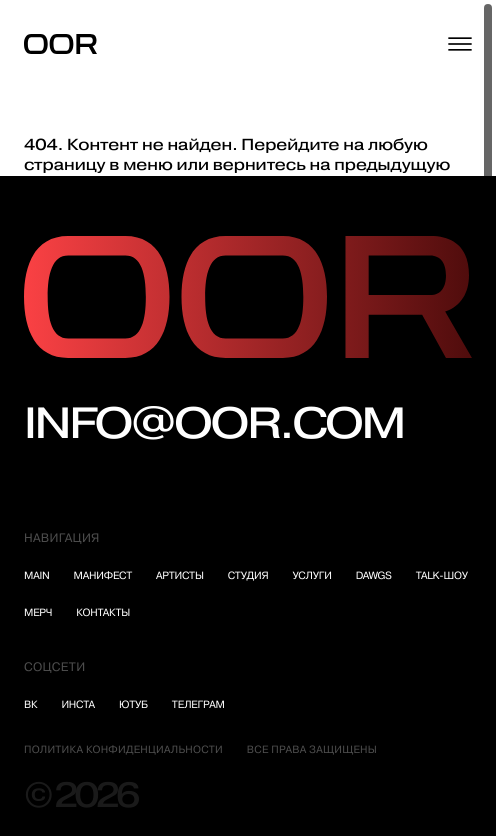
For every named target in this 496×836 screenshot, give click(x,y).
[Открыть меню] (460, 44)
